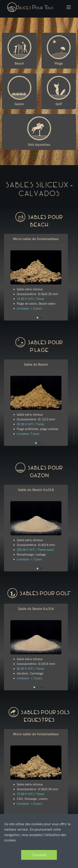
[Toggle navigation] (69, 7)
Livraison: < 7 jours (29, 559)
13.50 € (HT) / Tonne (30, 299)
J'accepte (39, 855)
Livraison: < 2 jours (29, 308)
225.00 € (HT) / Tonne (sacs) (35, 550)
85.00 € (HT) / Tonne (30, 669)
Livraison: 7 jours (28, 434)
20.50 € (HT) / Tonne (30, 424)
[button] (38, 318)
